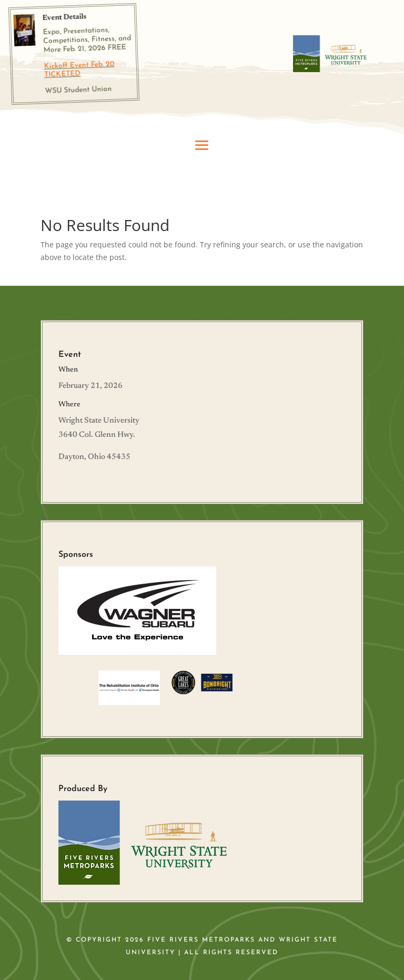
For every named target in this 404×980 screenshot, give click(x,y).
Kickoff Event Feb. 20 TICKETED (79, 69)
